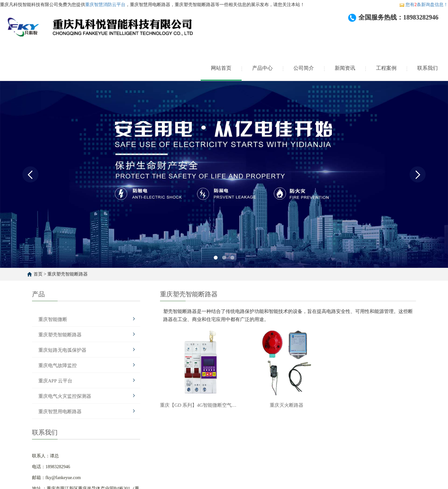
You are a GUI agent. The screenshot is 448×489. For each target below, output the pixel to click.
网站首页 (221, 68)
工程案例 (386, 68)
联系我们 (428, 68)
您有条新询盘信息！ (424, 5)
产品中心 (262, 68)
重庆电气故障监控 (58, 365)
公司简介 (304, 68)
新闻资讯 (345, 68)
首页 (38, 274)
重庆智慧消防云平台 (105, 5)
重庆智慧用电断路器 (60, 412)
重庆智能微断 (53, 319)
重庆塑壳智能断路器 (68, 274)
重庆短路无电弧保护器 (62, 350)
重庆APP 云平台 (55, 381)
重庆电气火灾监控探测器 (65, 396)
